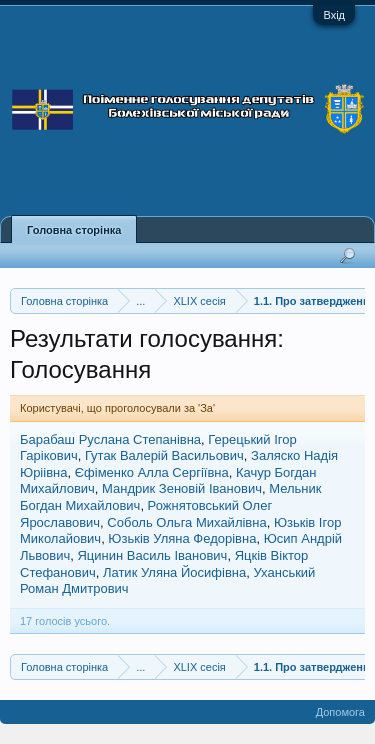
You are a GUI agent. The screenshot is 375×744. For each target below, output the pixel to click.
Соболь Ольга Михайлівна (186, 522)
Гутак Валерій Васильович (164, 455)
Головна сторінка (74, 230)
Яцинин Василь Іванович (152, 555)
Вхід (334, 15)
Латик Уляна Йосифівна (174, 572)
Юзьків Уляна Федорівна (182, 538)
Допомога (340, 712)
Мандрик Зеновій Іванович (182, 488)
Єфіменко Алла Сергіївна (152, 472)
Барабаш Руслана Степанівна (110, 439)
